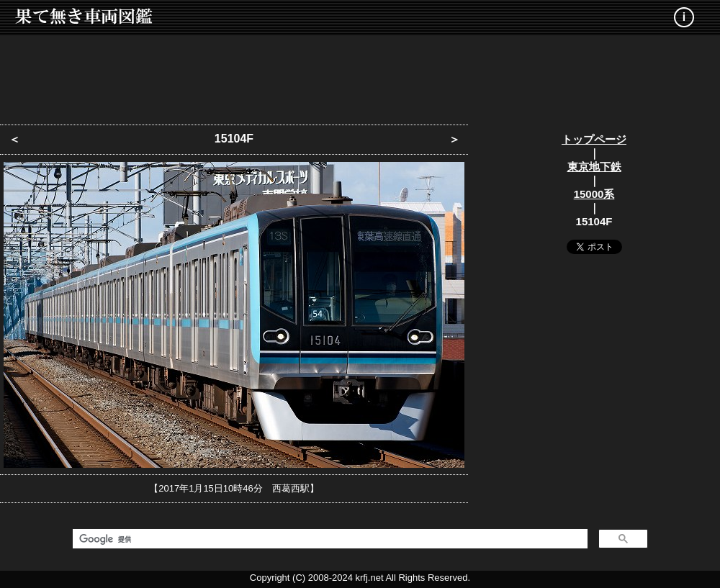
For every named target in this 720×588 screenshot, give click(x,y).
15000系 (594, 194)
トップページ (594, 139)
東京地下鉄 (594, 167)
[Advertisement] (360, 76)
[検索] (329, 539)
